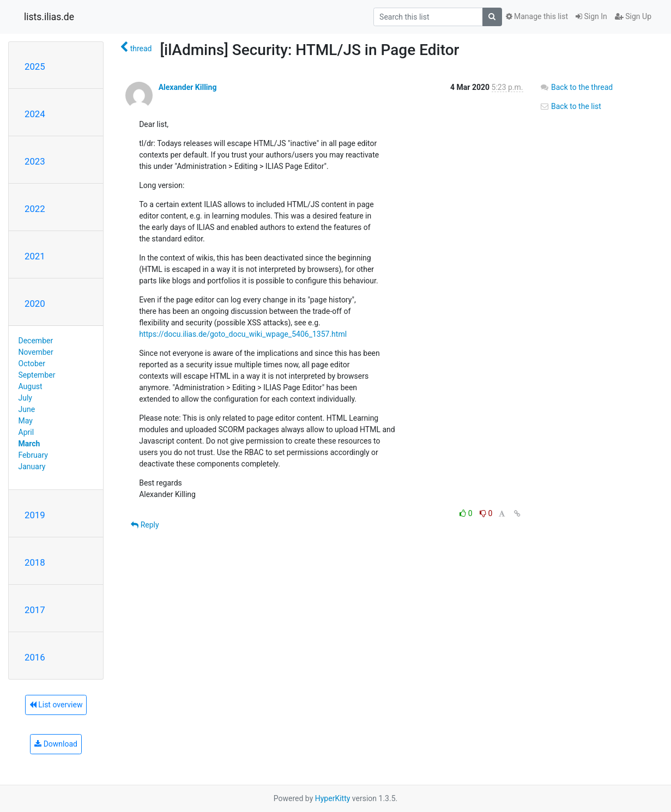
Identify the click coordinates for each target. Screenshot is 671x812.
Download (56, 744)
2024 (35, 114)
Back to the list (570, 106)
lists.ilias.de (49, 17)
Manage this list (537, 16)
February (33, 455)
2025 (35, 66)
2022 (35, 209)
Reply (145, 525)
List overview (56, 705)
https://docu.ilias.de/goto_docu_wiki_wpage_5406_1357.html (243, 334)
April (26, 432)
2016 (35, 657)
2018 (35, 562)
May (26, 421)
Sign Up (633, 16)
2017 (35, 610)
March (29, 444)
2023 (35, 161)
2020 (35, 304)
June (27, 409)
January (32, 466)
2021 (35, 256)
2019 (35, 515)
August (31, 386)
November (36, 352)
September (37, 375)
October (32, 363)
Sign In (591, 16)
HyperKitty (333, 798)
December (36, 341)
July (25, 398)
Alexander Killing (188, 87)
